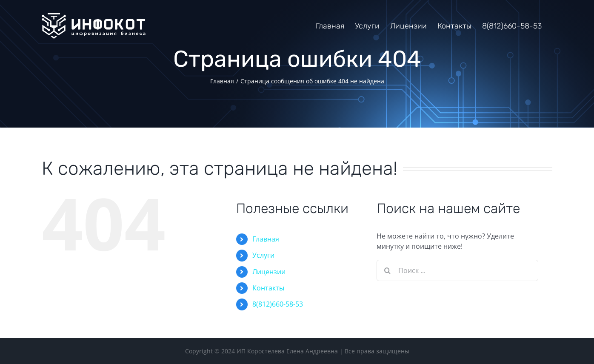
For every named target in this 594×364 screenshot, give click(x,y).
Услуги (263, 255)
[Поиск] (387, 270)
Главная (266, 239)
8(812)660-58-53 (278, 304)
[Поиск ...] (457, 270)
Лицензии (269, 272)
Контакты (268, 288)
